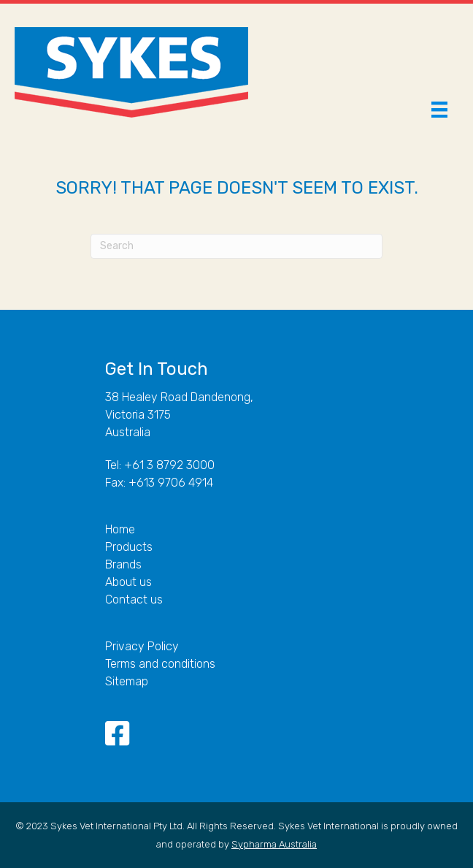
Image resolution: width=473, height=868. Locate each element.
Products (129, 547)
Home (120, 529)
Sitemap (127, 681)
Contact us (134, 599)
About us (128, 582)
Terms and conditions (160, 664)
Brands (123, 564)
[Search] (236, 246)
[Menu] (439, 110)
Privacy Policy (142, 646)
